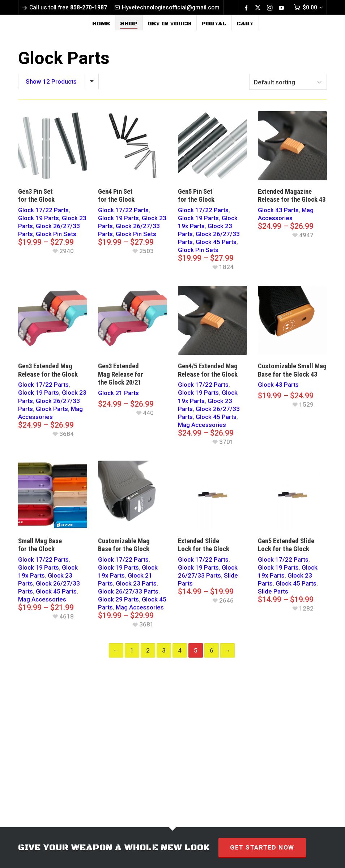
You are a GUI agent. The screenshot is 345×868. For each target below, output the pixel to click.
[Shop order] (288, 82)
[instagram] (271, 8)
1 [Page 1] (132, 650)
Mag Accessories (202, 425)
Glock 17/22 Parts (43, 210)
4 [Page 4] (180, 650)
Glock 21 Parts (118, 393)
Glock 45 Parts (216, 242)
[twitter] (259, 8)
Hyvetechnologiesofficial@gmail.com (167, 7)
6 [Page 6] (212, 650)
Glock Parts (52, 409)
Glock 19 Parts (39, 218)
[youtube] (282, 8)
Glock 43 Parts (278, 210)
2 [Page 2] (148, 650)
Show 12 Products (51, 81)
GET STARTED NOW (262, 847)
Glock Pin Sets (56, 234)
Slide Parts (273, 591)
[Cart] (308, 7)
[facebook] (247, 8)
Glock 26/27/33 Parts (128, 591)
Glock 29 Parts (118, 599)
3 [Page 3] (164, 650)
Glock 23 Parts (136, 583)
